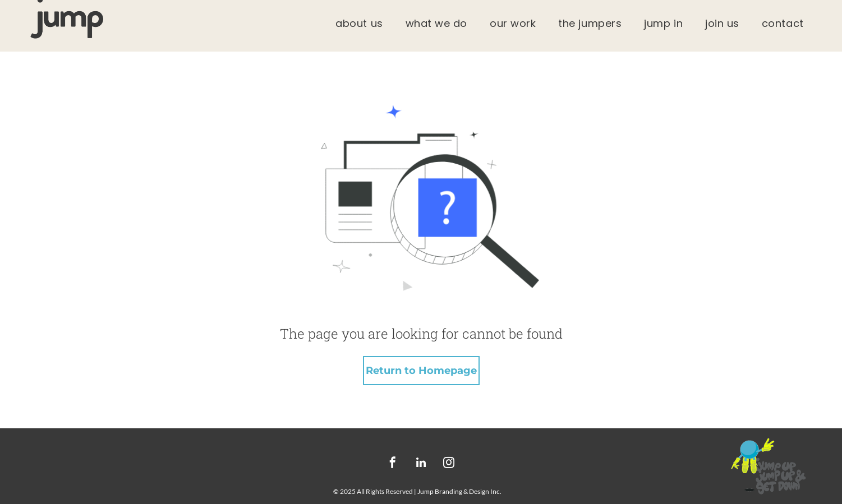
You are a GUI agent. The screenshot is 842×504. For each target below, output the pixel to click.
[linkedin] (421, 464)
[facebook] (393, 464)
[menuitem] (359, 23)
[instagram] (449, 464)
